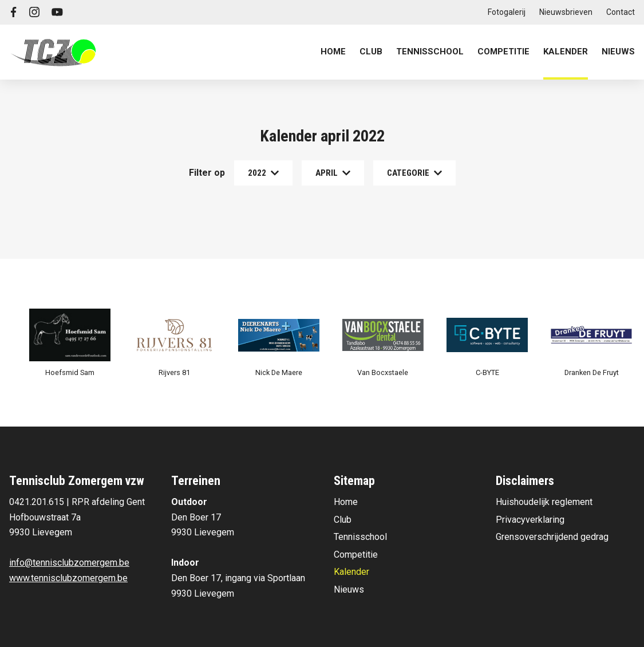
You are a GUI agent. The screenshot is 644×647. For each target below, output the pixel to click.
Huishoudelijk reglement (544, 502)
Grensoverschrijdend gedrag (552, 537)
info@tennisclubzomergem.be (69, 563)
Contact (621, 12)
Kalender (566, 52)
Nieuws (618, 52)
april (333, 173)
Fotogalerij (507, 12)
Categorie (414, 173)
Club (343, 520)
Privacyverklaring (530, 520)
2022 (263, 173)
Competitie (356, 555)
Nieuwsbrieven (566, 12)
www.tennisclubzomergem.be (68, 578)
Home (333, 52)
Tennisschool (360, 537)
